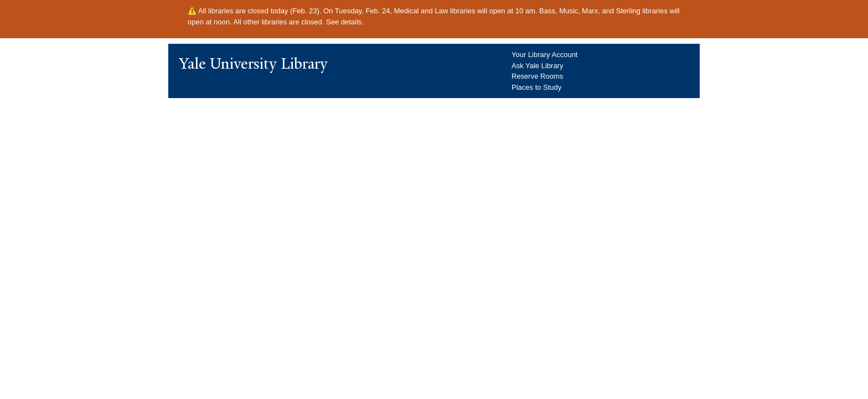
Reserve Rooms (537, 76)
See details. (345, 22)
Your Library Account (544, 55)
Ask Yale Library (537, 66)
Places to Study (536, 87)
